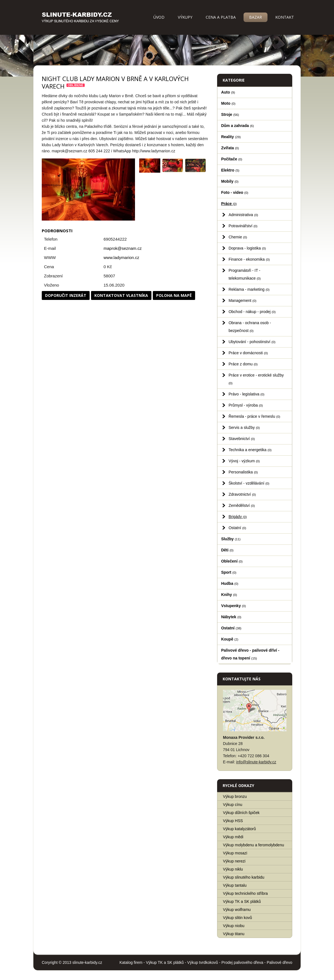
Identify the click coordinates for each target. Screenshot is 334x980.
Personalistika (243, 472)
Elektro (230, 170)
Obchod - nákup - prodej (252, 312)
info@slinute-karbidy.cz (256, 762)
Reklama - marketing (249, 289)
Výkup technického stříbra (245, 893)
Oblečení (232, 561)
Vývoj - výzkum (244, 461)
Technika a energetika (250, 450)
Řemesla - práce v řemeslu (254, 416)
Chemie (238, 237)
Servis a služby (244, 427)
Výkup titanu (234, 934)
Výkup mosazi (235, 853)
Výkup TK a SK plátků (242, 901)
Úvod (159, 17)
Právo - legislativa (246, 394)
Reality (231, 137)
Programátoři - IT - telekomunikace (245, 274)
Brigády (238, 517)
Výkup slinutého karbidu (244, 877)
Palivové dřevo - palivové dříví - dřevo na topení (250, 654)
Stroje (230, 114)
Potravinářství (243, 226)
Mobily (230, 181)
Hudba (230, 583)
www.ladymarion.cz (121, 257)
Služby (231, 539)
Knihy (229, 595)
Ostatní (237, 528)
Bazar (256, 17)
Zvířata (230, 148)
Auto (228, 92)
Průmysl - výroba (246, 405)
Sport (229, 572)
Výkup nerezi (234, 861)
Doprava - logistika (247, 248)
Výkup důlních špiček (241, 813)
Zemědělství (242, 505)
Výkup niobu (234, 926)
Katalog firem (131, 962)
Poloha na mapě (174, 295)
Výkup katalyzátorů (239, 829)
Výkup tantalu (235, 885)
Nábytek (231, 617)
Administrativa (243, 215)
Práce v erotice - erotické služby (256, 379)
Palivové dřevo (279, 962)
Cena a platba (221, 17)
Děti (227, 550)
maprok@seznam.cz (123, 248)
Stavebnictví (242, 439)
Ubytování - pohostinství (252, 342)
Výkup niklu (233, 869)
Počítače (232, 159)
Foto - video (234, 192)
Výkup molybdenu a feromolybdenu (253, 845)
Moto (228, 103)
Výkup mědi (233, 837)
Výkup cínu (233, 805)
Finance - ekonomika (249, 259)
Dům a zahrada (237, 126)
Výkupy (185, 17)
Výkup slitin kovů (237, 918)
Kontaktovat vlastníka (121, 295)
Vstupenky (233, 606)
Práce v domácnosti (248, 353)
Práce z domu (243, 364)
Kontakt (285, 17)
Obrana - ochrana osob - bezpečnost (250, 327)
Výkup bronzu (235, 796)
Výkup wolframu (237, 910)
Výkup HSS (233, 821)
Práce (229, 204)
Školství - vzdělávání (249, 483)
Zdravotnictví (242, 494)
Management (242, 300)
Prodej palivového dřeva (242, 962)
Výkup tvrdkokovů (203, 962)
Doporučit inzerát (66, 295)
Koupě (230, 639)
